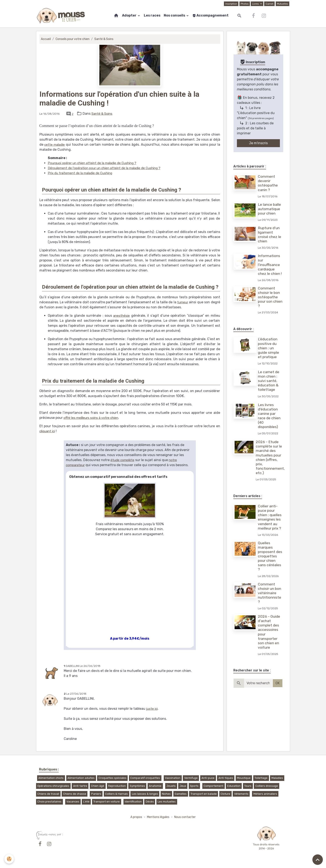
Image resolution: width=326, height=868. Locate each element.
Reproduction (117, 786)
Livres (255, 4)
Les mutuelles (167, 802)
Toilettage (261, 778)
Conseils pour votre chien (73, 39)
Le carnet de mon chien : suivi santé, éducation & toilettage (269, 381)
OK (278, 683)
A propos (136, 817)
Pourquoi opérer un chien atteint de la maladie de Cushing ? (95, 163)
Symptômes (137, 786)
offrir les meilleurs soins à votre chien (93, 418)
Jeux (183, 786)
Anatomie (155, 786)
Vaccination (173, 778)
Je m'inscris (258, 143)
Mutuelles (282, 4)
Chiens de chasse (75, 794)
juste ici (152, 709)
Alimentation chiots (51, 778)
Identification (133, 802)
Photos (244, 4)
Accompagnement (210, 15)
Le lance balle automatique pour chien (270, 209)
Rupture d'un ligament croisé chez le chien (270, 235)
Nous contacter (186, 817)
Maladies (277, 778)
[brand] (62, 16)
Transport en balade (204, 794)
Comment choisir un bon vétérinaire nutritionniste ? (270, 593)
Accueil (46, 39)
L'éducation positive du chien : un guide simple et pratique (269, 348)
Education (234, 786)
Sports (194, 786)
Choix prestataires (49, 802)
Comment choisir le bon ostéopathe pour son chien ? (271, 297)
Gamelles (181, 794)
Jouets (171, 786)
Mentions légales (158, 817)
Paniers (96, 794)
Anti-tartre (80, 786)
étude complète (123, 460)
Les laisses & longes (145, 794)
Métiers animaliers (265, 794)
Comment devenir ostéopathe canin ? (268, 183)
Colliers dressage (267, 786)
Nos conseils (175, 15)
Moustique (244, 778)
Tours (248, 786)
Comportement (213, 786)
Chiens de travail (48, 794)
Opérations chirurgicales (53, 786)
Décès (150, 802)
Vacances (73, 802)
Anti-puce (208, 778)
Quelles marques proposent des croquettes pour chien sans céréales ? (270, 556)
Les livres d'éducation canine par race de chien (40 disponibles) (270, 416)
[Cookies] (9, 859)
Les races (152, 15)
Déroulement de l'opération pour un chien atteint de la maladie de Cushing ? (108, 168)
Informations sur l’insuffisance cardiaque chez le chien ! (270, 265)
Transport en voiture (107, 802)
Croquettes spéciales (112, 778)
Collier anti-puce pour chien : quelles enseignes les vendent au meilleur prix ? (270, 517)
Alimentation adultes (81, 778)
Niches (166, 794)
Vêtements (241, 794)
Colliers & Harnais (116, 794)
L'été (86, 802)
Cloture (225, 794)
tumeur (182, 302)
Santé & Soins (105, 39)
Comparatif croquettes (145, 778)
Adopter (130, 15)
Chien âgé (98, 786)
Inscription (230, 4)
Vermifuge (191, 778)
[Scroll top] (318, 860)
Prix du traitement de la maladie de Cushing (83, 173)
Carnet (269, 4)
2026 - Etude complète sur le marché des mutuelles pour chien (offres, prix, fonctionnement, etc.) (271, 457)
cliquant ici (48, 431)
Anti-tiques (226, 778)
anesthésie (121, 316)
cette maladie (55, 145)
